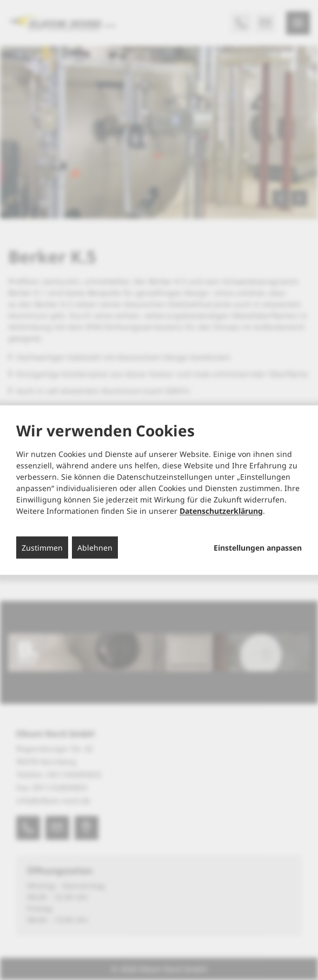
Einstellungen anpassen (258, 547)
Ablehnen (95, 547)
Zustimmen (42, 547)
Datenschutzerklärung (221, 510)
